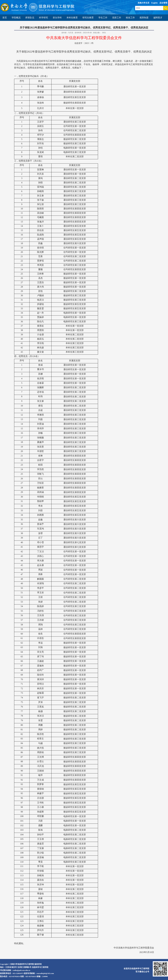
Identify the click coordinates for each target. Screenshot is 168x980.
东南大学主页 (143, 3)
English (154, 3)
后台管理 (163, 3)
